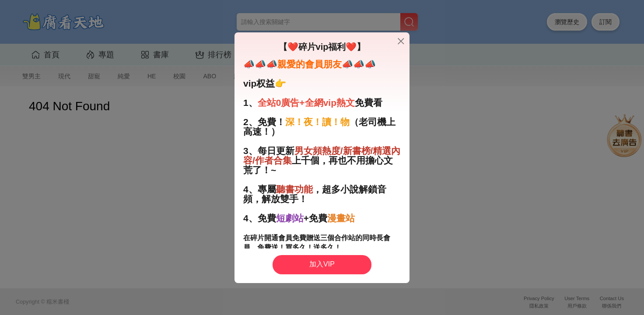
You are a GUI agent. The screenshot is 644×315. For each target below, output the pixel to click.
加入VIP (322, 264)
